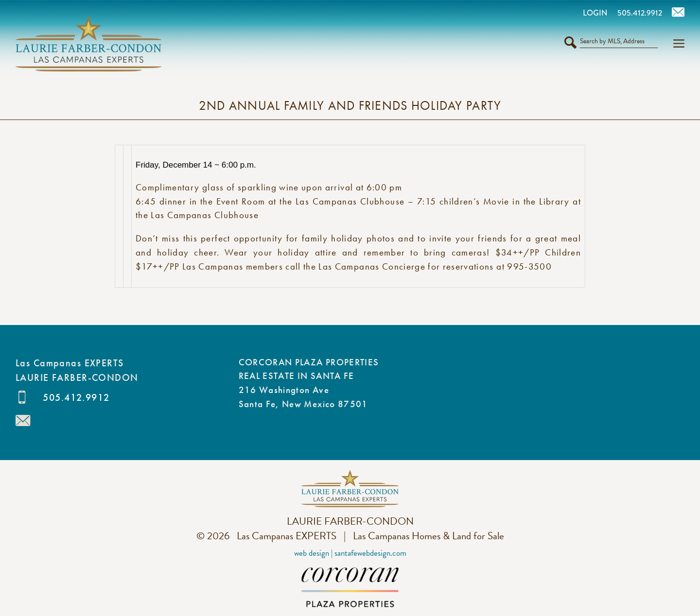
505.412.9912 (76, 397)
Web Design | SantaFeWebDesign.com (350, 553)
